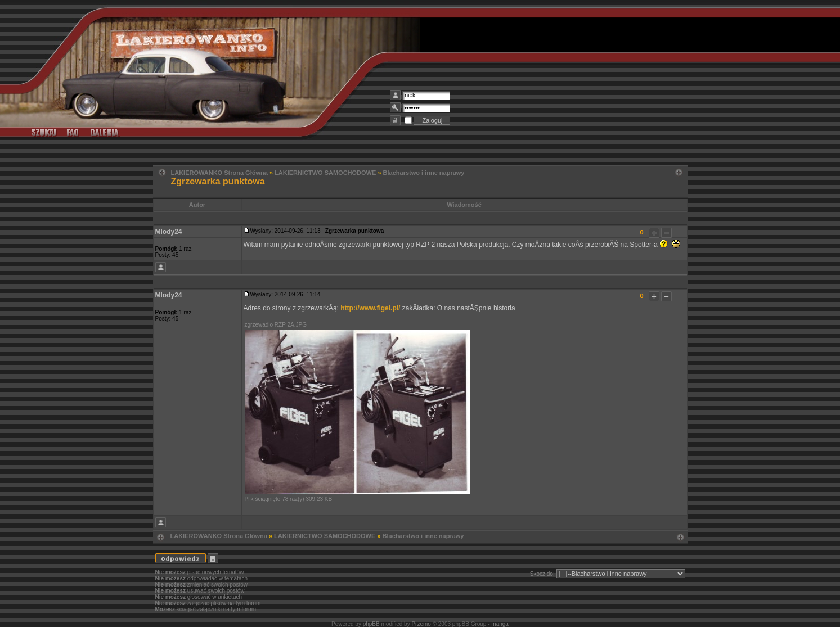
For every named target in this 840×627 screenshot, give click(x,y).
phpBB (371, 624)
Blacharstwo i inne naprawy (424, 173)
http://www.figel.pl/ (370, 308)
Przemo (421, 624)
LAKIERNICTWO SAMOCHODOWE (325, 173)
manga (500, 624)
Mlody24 (169, 232)
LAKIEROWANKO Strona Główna (219, 173)
